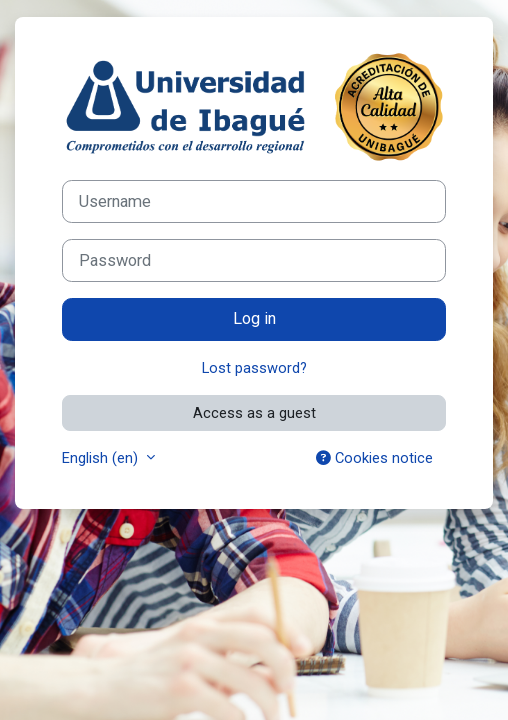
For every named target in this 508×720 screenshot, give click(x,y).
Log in (254, 318)
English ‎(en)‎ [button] (102, 458)
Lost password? (254, 368)
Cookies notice (374, 458)
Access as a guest (254, 413)
